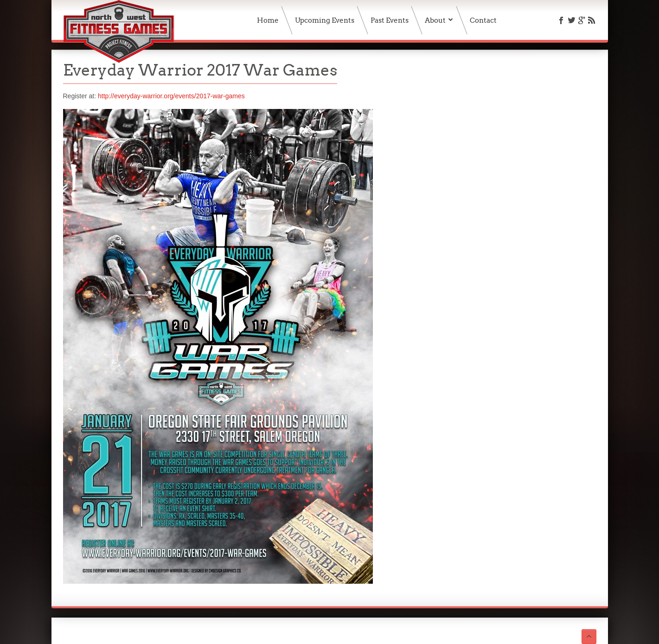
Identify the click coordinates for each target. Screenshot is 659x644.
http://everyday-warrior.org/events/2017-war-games (171, 96)
